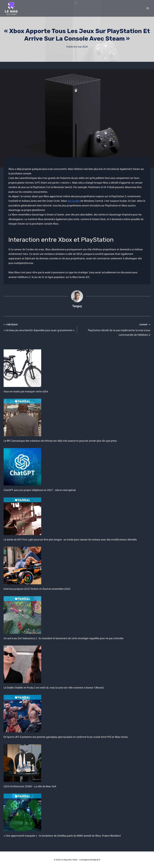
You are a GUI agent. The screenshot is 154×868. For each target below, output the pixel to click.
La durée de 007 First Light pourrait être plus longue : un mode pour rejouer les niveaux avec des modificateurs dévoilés (70, 540)
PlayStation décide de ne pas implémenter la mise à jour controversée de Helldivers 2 (115, 329)
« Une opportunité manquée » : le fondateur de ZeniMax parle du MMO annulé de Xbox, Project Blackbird (62, 836)
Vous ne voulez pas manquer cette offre (26, 392)
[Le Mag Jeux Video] (11, 8)
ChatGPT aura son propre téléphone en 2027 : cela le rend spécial (40, 490)
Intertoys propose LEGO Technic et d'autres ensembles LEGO (37, 589)
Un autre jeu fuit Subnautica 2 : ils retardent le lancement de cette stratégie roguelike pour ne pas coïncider (64, 638)
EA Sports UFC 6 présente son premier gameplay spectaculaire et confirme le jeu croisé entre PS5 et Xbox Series (66, 737)
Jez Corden (74, 201)
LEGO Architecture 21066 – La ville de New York (30, 786)
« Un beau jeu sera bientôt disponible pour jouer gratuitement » (39, 327)
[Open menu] (148, 8)
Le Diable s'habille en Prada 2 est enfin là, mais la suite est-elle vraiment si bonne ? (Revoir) (54, 688)
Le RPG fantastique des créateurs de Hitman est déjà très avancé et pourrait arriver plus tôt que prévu (60, 441)
